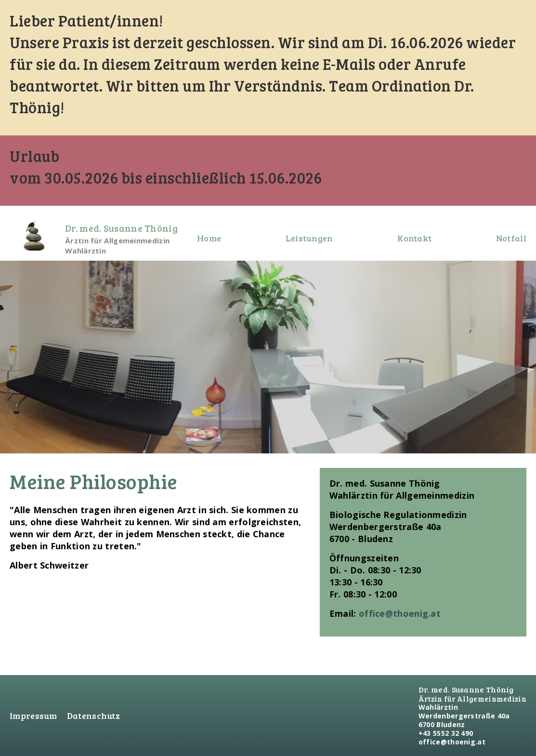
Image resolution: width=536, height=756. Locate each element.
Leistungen (309, 238)
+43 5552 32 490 (446, 733)
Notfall (511, 238)
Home (209, 238)
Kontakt (414, 238)
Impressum (33, 716)
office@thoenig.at (400, 613)
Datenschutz (93, 716)
